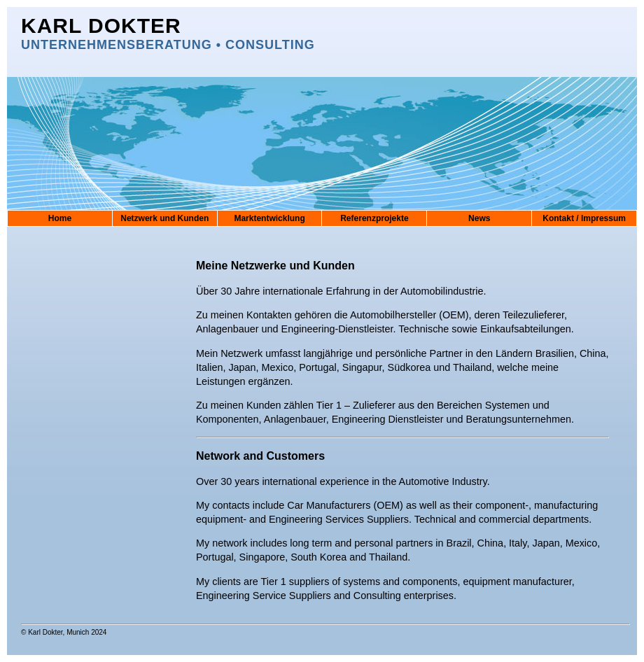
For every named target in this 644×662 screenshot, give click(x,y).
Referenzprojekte (374, 218)
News (479, 218)
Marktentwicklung (269, 218)
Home (60, 218)
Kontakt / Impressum (584, 218)
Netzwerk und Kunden (164, 218)
